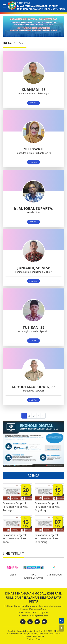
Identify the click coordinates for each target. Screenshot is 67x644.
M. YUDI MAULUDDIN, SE (34, 387)
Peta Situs (39, 631)
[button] (62, 628)
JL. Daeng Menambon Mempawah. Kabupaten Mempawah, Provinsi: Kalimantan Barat (34, 608)
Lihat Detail (34, 103)
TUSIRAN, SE (33, 327)
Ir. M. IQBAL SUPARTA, (33, 208)
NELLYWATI (33, 149)
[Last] (43, 416)
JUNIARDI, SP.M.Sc (33, 268)
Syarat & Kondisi (25, 631)
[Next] (39, 416)
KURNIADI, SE (33, 90)
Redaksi (12, 631)
